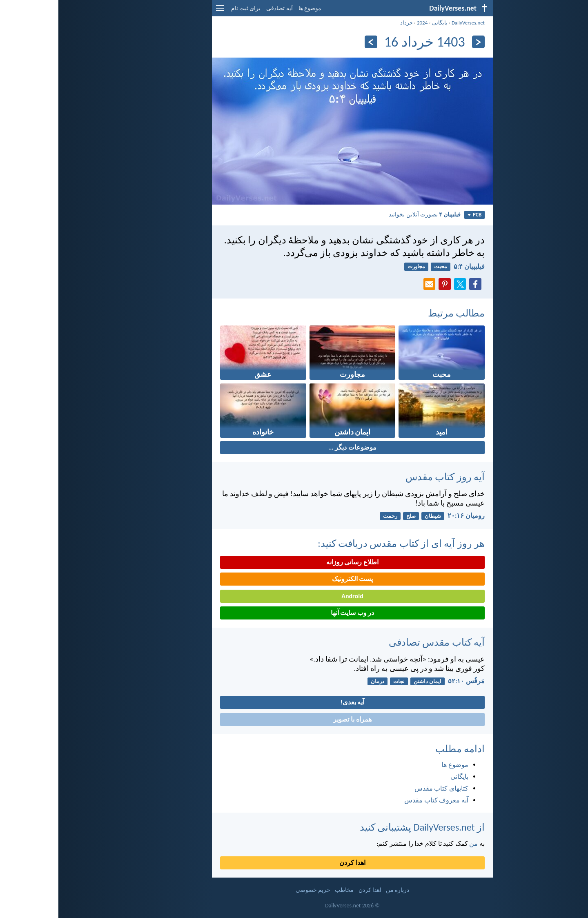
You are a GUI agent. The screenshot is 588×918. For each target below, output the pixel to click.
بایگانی (381, 23)
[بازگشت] (420, 42)
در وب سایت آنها (294, 613)
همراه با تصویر (294, 719)
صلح (353, 516)
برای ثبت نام (187, 8)
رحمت (332, 516)
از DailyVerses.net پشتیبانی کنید (364, 827)
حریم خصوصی (255, 890)
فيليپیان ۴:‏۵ (411, 266)
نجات (341, 681)
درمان (319, 681)
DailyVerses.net (410, 23)
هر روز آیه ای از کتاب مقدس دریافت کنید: (343, 543)
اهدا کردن (294, 863)
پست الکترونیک (294, 579)
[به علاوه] (313, 42)
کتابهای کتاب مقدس (383, 788)
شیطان (374, 516)
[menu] (162, 11)
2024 (364, 23)
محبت (382, 266)
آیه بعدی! (294, 702)
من (415, 843)
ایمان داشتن (369, 681)
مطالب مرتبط (398, 313)
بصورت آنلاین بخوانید (366, 214)
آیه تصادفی (221, 8)
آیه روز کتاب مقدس (387, 477)
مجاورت (358, 266)
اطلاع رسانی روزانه (294, 562)
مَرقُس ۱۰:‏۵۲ (408, 681)
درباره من (339, 890)
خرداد (348, 23)
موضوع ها (252, 8)
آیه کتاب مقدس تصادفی (378, 642)
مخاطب (286, 890)
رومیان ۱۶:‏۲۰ (408, 516)
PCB (416, 215)
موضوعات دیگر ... (294, 447)
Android (294, 596)
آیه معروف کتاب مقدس (378, 800)
